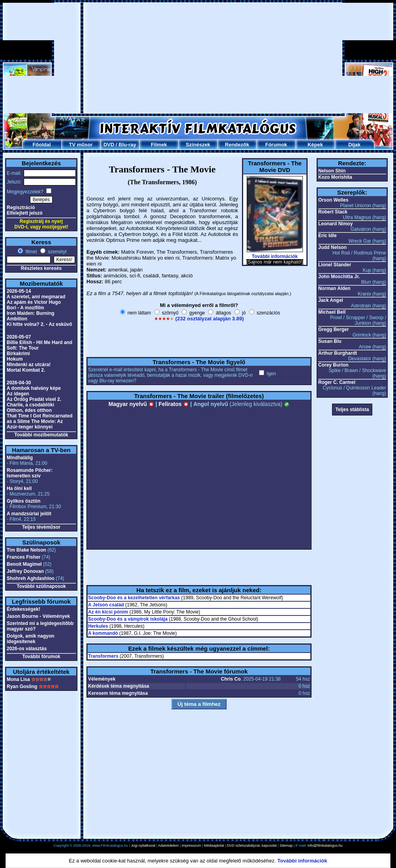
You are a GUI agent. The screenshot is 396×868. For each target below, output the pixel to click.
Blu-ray (127, 145)
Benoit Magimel (24, 564)
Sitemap (286, 846)
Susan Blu (330, 341)
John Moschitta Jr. (339, 277)
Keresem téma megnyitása (118, 693)
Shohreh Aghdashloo (31, 578)
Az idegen (18, 394)
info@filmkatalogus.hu (325, 846)
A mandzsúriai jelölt (29, 514)
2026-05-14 (19, 291)
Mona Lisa (18, 679)
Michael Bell (332, 312)
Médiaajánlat (214, 846)
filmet (30, 252)
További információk (275, 256)
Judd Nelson (332, 247)
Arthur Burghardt (338, 353)
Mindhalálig (20, 458)
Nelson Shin (332, 171)
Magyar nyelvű (131, 404)
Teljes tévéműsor (41, 527)
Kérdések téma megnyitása (119, 686)
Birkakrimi (18, 354)
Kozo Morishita (335, 177)
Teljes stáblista (352, 410)
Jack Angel (331, 300)
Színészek (198, 145)
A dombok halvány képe (34, 388)
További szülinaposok (41, 586)
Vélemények (102, 679)
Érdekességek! (23, 609)
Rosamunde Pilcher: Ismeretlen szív (30, 473)
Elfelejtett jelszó (25, 213)
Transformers (103, 656)
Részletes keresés (41, 268)
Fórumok (276, 145)
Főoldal (41, 145)
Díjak (354, 145)
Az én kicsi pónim (108, 612)
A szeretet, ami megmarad (36, 297)
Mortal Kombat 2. (26, 370)
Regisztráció (21, 208)
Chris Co (231, 679)
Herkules (98, 626)
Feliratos (174, 404)
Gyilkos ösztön (23, 501)
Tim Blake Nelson (26, 550)
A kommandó (103, 633)
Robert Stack (333, 212)
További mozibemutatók (41, 435)
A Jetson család (106, 605)
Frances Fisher (23, 557)
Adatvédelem (168, 846)
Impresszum (191, 846)
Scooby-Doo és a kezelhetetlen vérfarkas (134, 598)
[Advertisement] (198, 58)
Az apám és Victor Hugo (34, 302)
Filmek (159, 145)
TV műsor (81, 145)
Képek (315, 145)
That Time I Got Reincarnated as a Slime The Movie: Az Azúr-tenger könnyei (39, 421)
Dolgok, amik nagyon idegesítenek (31, 639)
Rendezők (237, 145)
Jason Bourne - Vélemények (38, 616)
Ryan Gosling (22, 687)
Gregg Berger (333, 329)
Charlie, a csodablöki (30, 405)
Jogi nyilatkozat (143, 846)
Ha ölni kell (19, 488)
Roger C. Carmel (337, 382)
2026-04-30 (19, 383)
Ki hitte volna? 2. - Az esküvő (39, 324)
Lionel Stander (335, 265)
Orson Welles (333, 200)
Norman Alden (334, 288)
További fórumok (41, 657)
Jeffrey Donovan (25, 571)
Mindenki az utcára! (29, 365)
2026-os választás (27, 649)
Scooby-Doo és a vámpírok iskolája (128, 619)
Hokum (15, 359)
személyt (57, 252)
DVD (109, 145)
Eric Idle (327, 236)
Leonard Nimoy (335, 224)
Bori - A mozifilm (25, 308)
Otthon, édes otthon (29, 410)
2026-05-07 (19, 337)
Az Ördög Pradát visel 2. (34, 399)
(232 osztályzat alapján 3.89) (209, 319)
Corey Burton (333, 365)
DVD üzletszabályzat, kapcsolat (252, 846)
